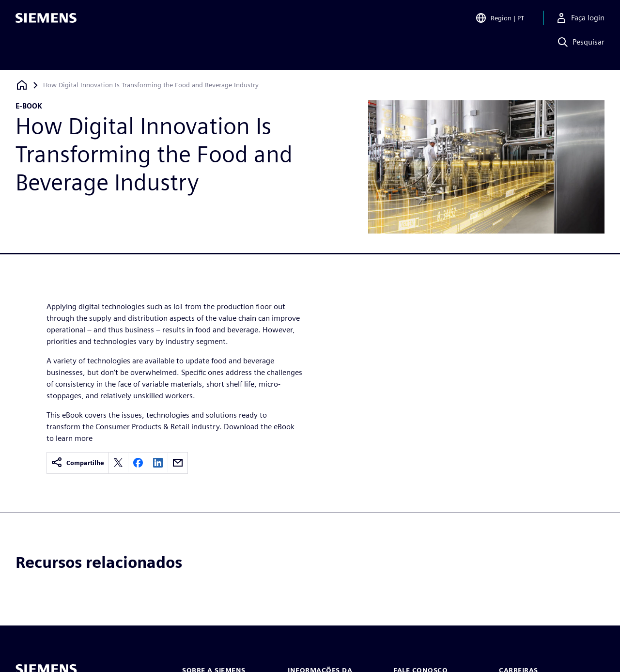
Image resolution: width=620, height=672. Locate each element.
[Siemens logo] (46, 21)
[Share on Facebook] (138, 463)
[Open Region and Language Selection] (500, 21)
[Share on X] (118, 463)
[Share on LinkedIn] (158, 463)
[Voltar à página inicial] (22, 85)
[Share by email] (178, 463)
